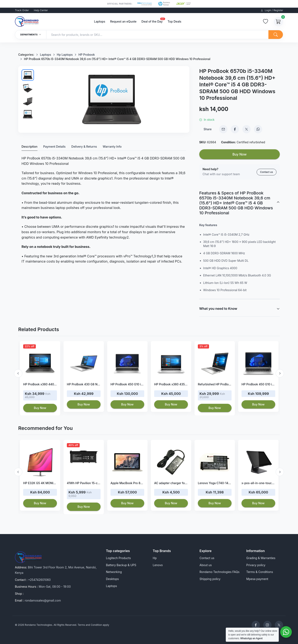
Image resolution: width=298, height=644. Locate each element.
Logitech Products (118, 558)
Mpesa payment (257, 579)
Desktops (112, 579)
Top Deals (174, 21)
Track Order (22, 10)
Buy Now (239, 154)
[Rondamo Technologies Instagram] (267, 625)
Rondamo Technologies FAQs (219, 572)
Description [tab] (29, 147)
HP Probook (87, 55)
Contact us (267, 172)
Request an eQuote (123, 21)
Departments (31, 35)
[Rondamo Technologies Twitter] (279, 625)
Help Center (41, 10)
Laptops (100, 21)
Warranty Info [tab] (112, 147)
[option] (40, 378)
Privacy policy (256, 565)
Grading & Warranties (261, 558)
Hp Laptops (65, 55)
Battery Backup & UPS (121, 565)
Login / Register (272, 10)
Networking (114, 572)
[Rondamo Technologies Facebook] (256, 625)
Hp (155, 558)
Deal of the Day (152, 21)
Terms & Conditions (260, 572)
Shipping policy (210, 579)
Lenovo (158, 565)
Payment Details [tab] (54, 147)
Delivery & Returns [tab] (84, 147)
